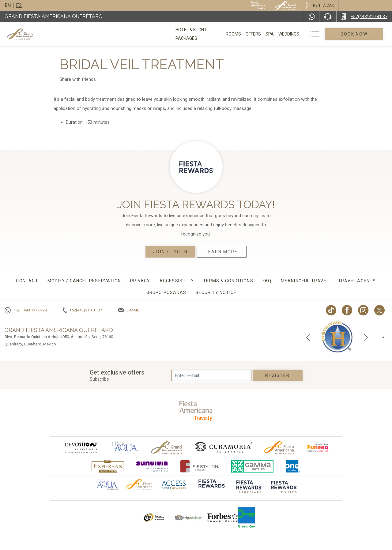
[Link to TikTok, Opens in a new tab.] (331, 310)
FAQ (267, 281)
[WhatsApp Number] (312, 17)
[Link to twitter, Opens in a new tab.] (379, 310)
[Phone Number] (328, 17)
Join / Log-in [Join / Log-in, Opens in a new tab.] (170, 252)
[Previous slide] (308, 337)
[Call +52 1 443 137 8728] (26, 310)
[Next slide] (366, 337)
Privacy (140, 281)
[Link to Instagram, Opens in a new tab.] (363, 310)
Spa (278, 34)
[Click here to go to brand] (211, 488)
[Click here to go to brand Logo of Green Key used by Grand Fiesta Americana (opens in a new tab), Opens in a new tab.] (246, 518)
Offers (262, 34)
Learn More (222, 252)
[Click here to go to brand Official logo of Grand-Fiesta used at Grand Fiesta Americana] (167, 448)
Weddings (297, 34)
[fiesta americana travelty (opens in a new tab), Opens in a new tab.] (196, 411)
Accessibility (177, 281)
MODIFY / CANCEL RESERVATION (84, 281)
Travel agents (357, 281)
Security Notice (216, 292)
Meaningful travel (305, 281)
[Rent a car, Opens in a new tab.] (320, 6)
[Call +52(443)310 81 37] (364, 17)
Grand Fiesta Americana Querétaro (54, 16)
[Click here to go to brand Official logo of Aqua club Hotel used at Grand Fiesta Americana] (106, 484)
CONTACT (27, 281)
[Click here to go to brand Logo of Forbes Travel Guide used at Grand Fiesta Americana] (223, 518)
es (19, 5)
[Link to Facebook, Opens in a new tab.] (347, 310)
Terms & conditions (228, 281)
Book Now (358, 34)
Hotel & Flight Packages (202, 36)
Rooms (242, 34)
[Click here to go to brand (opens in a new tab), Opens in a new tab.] (81, 448)
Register (278, 375)
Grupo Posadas (166, 292)
